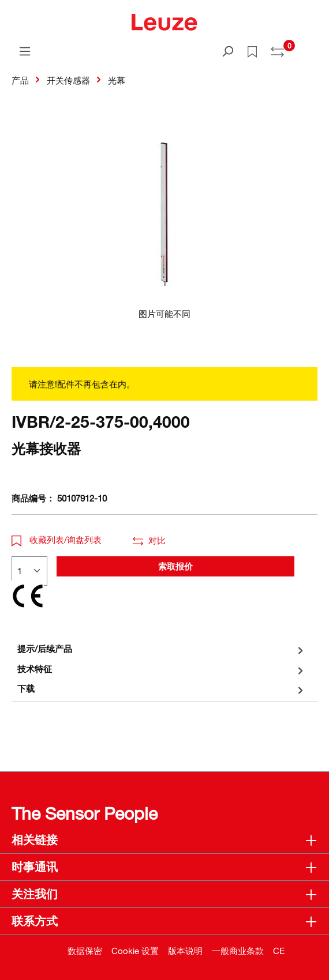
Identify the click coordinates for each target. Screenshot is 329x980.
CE (279, 951)
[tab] (162, 649)
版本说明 (185, 951)
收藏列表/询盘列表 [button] (57, 540)
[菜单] (25, 51)
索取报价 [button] (175, 566)
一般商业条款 (238, 951)
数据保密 (85, 951)
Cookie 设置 (135, 951)
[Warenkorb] (311, 47)
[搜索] (227, 51)
